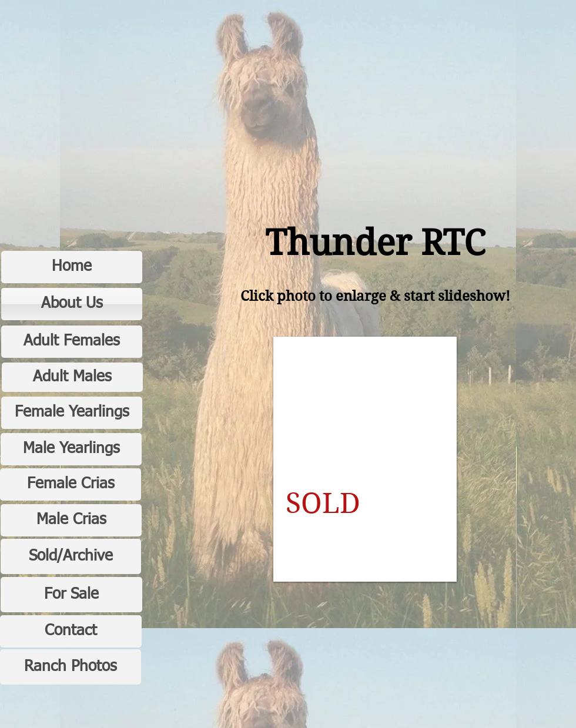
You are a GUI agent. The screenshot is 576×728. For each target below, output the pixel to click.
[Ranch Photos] (71, 667)
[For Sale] (71, 595)
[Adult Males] (72, 377)
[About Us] (72, 304)
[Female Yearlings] (72, 413)
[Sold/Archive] (71, 556)
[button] (365, 459)
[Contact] (71, 631)
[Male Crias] (71, 520)
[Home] (72, 267)
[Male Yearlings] (71, 449)
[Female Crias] (71, 484)
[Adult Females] (72, 342)
